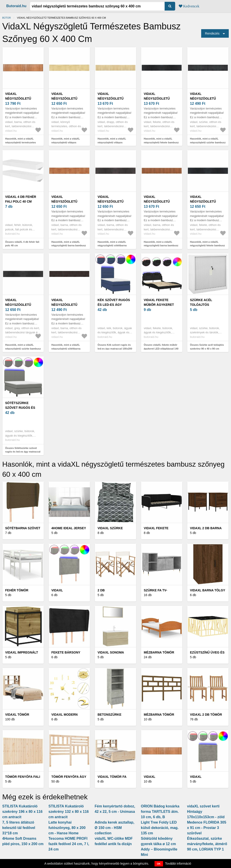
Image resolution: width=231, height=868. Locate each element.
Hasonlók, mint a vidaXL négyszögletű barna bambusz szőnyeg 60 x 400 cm (69, 246)
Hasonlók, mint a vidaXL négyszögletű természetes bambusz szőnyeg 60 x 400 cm (23, 142)
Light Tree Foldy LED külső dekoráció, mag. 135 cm (160, 828)
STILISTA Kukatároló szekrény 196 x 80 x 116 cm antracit (22, 812)
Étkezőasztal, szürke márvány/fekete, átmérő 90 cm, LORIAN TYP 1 (207, 844)
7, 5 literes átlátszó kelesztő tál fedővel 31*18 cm (19, 828)
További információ (178, 864)
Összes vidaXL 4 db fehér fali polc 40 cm (22, 244)
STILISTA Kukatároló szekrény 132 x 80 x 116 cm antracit (69, 812)
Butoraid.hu (16, 6)
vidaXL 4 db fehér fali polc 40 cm (21, 199)
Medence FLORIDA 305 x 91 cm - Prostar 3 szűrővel (207, 828)
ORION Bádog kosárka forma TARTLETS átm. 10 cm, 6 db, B (160, 812)
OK (159, 864)
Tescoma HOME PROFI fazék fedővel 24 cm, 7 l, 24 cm (69, 844)
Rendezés (212, 33)
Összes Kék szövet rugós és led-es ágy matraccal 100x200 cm (115, 349)
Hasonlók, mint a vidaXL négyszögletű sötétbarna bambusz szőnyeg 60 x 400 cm (115, 246)
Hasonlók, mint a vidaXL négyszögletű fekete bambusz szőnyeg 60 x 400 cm (161, 142)
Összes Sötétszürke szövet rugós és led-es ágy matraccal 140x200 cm (23, 452)
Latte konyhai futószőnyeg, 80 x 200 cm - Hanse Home (67, 828)
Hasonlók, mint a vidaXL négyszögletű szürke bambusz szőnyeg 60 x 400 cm (208, 142)
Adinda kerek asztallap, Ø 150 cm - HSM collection (114, 828)
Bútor (7, 18)
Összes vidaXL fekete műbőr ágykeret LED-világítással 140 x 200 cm (161, 349)
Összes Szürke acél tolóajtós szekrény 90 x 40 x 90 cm (207, 347)
